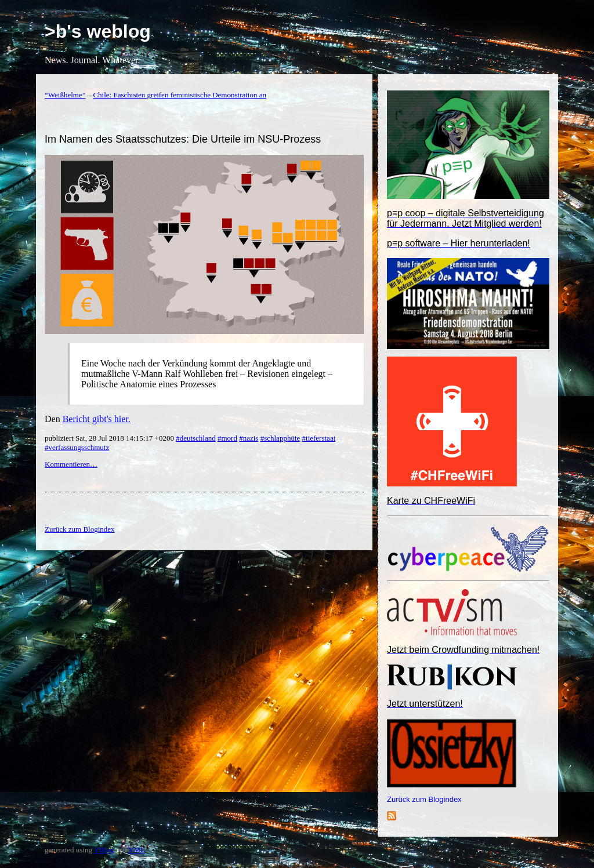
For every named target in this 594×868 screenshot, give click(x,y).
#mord (227, 438)
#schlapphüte (280, 438)
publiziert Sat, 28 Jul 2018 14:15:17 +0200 (110, 438)
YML (137, 850)
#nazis (249, 438)
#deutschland (196, 438)
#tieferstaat (319, 438)
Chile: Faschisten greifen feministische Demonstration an (180, 95)
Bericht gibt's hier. (97, 419)
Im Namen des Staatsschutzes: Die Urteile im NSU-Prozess (183, 139)
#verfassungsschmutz (77, 447)
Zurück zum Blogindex (424, 799)
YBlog (104, 850)
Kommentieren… (71, 464)
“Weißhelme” (65, 95)
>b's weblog (98, 31)
